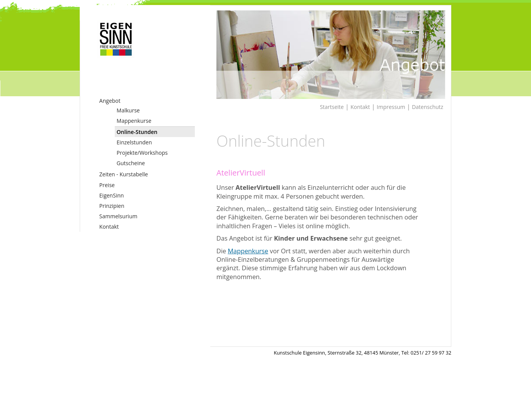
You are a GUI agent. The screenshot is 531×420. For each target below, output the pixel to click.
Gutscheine (131, 163)
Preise (107, 185)
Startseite (332, 107)
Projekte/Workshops (142, 153)
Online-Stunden (137, 132)
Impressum (391, 107)
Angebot (110, 101)
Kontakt (109, 227)
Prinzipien (112, 206)
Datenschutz (428, 107)
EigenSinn (112, 195)
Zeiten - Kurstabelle (124, 174)
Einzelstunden (134, 142)
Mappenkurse (134, 121)
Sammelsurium (118, 216)
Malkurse (128, 110)
